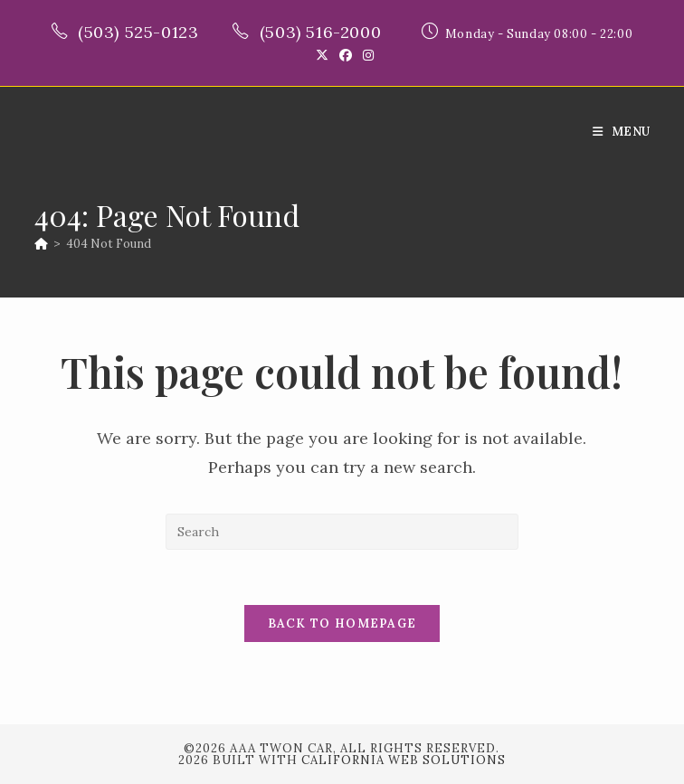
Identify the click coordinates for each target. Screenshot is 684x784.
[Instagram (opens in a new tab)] (366, 55)
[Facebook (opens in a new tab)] (346, 55)
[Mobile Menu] (621, 132)
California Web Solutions (404, 760)
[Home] (41, 244)
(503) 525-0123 (141, 32)
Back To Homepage (342, 623)
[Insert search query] (342, 532)
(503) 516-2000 (323, 32)
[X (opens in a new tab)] (322, 55)
